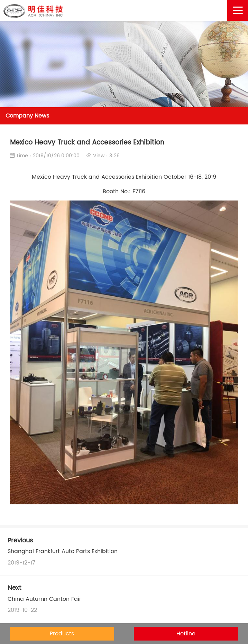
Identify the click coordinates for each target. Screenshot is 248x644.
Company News (27, 116)
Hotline (186, 634)
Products (62, 634)
